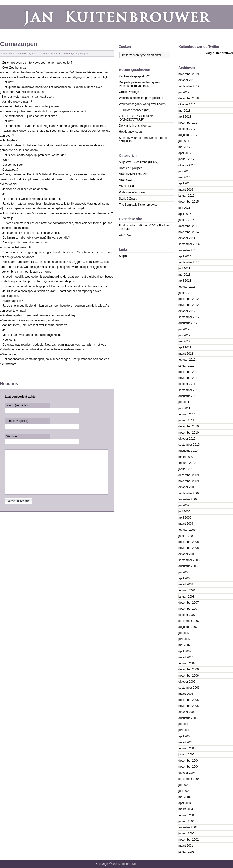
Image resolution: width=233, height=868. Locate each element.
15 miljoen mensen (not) (135, 110)
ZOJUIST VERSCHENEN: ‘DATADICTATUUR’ (136, 118)
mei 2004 (184, 797)
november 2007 (188, 609)
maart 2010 (186, 457)
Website (12, 436)
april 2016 (185, 183)
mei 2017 (184, 147)
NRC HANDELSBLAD (133, 174)
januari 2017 (186, 159)
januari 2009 (186, 536)
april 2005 (185, 736)
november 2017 (188, 123)
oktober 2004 (187, 773)
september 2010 (189, 445)
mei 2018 (184, 111)
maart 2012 (186, 354)
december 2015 (188, 202)
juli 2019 (184, 92)
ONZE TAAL (127, 186)
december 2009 (188, 475)
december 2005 (188, 700)
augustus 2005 (188, 718)
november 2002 (188, 840)
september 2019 (189, 86)
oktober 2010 (187, 439)
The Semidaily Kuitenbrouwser (139, 205)
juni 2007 (184, 639)
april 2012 (185, 347)
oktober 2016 (187, 165)
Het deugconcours (131, 132)
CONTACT (126, 235)
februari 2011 (187, 414)
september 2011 (189, 390)
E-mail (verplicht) (17, 421)
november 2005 (188, 706)
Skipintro (125, 256)
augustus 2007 (188, 627)
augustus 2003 (188, 827)
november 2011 (188, 378)
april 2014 (185, 256)
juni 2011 (184, 408)
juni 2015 (184, 208)
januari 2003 (186, 833)
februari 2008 (187, 590)
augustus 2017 (188, 135)
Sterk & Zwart (128, 199)
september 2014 (189, 244)
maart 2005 (186, 742)
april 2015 (185, 214)
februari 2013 (187, 287)
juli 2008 (184, 572)
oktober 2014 (187, 238)
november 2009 (188, 481)
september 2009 (189, 493)
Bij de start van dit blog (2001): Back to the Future (144, 227)
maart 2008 (186, 584)
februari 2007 (187, 663)
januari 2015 (186, 220)
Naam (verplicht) (17, 405)
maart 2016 (186, 190)
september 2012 (189, 317)
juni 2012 (184, 335)
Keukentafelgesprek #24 (135, 76)
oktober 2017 (187, 129)
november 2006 (188, 676)
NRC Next (125, 180)
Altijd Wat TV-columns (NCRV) (139, 162)
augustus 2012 (188, 323)
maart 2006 (186, 694)
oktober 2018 (187, 104)
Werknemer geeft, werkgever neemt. (142, 104)
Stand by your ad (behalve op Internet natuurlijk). (143, 139)
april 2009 (185, 518)
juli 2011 (184, 402)
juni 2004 (184, 791)
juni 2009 (184, 512)
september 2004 (189, 779)
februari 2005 (187, 748)
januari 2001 (186, 852)
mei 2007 (184, 645)
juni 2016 (184, 171)
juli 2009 (184, 505)
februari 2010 (187, 463)
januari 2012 (186, 366)
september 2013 (189, 262)
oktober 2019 (187, 80)
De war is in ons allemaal (135, 126)
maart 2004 (186, 809)
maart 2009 (186, 524)
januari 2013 (186, 293)
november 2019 (188, 74)
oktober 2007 (187, 615)
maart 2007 (186, 657)
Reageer (84, 53)
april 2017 (185, 153)
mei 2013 (184, 275)
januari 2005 (186, 755)
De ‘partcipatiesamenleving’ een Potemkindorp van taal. (140, 84)
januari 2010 (186, 469)
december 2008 (188, 542)
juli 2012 (184, 329)
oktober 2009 (187, 487)
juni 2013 (184, 269)
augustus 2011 (188, 396)
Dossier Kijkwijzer (130, 168)
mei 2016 (184, 177)
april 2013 (185, 281)
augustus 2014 (188, 250)
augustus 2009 (188, 499)
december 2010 (188, 426)
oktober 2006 (187, 682)
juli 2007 (184, 633)
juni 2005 (184, 730)
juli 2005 (184, 724)
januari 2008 (186, 597)
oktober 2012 (187, 311)
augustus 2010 (188, 451)
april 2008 (185, 578)
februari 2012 (187, 360)
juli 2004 (184, 785)
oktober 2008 (187, 554)
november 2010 (188, 433)
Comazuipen (19, 44)
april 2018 (185, 117)
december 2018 (188, 98)
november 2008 (188, 548)
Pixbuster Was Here (132, 192)
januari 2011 (186, 420)
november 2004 (188, 767)
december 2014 (188, 226)
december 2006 (188, 669)
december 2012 (188, 299)
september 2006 (189, 688)
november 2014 (188, 232)
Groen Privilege (129, 92)
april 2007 (185, 651)
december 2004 (188, 761)
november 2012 (188, 305)
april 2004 (185, 803)
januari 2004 (186, 821)
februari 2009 (187, 530)
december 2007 (188, 603)
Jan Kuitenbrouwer (125, 864)
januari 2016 (186, 196)
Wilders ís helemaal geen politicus (141, 98)
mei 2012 (184, 341)
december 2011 (188, 372)
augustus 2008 (188, 566)
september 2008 (189, 560)
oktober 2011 (187, 384)
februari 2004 (187, 815)
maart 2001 (186, 846)
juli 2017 (184, 141)
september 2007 (189, 621)
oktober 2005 (187, 712)
